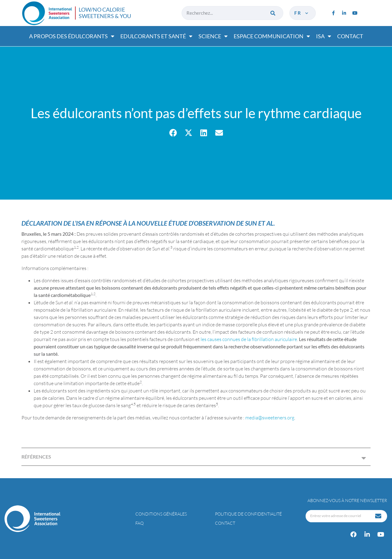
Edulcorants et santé (156, 36)
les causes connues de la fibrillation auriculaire (249, 339)
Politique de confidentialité (248, 514)
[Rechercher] (273, 13)
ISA (324, 36)
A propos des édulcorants (72, 36)
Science (213, 36)
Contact (350, 36)
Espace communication (272, 36)
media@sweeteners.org (270, 418)
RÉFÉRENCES (36, 457)
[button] (173, 133)
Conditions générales (161, 514)
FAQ (139, 523)
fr (302, 13)
